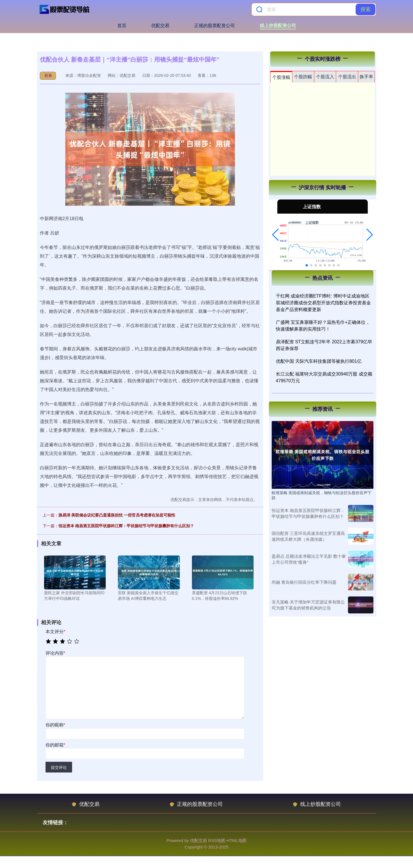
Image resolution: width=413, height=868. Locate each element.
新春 (48, 75)
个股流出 (347, 77)
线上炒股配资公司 (278, 26)
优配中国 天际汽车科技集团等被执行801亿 (319, 361)
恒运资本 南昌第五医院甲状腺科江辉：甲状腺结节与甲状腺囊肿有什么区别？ (126, 526)
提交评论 (59, 767)
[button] (275, 235)
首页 (122, 26)
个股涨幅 (281, 77)
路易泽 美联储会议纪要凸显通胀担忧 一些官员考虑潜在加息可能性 (117, 515)
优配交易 (160, 26)
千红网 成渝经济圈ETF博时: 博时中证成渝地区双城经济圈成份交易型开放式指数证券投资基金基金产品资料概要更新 (323, 303)
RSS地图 (217, 840)
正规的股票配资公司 (215, 26)
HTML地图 (236, 840)
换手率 (366, 77)
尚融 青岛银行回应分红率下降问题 (304, 582)
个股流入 (325, 77)
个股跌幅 (303, 77)
